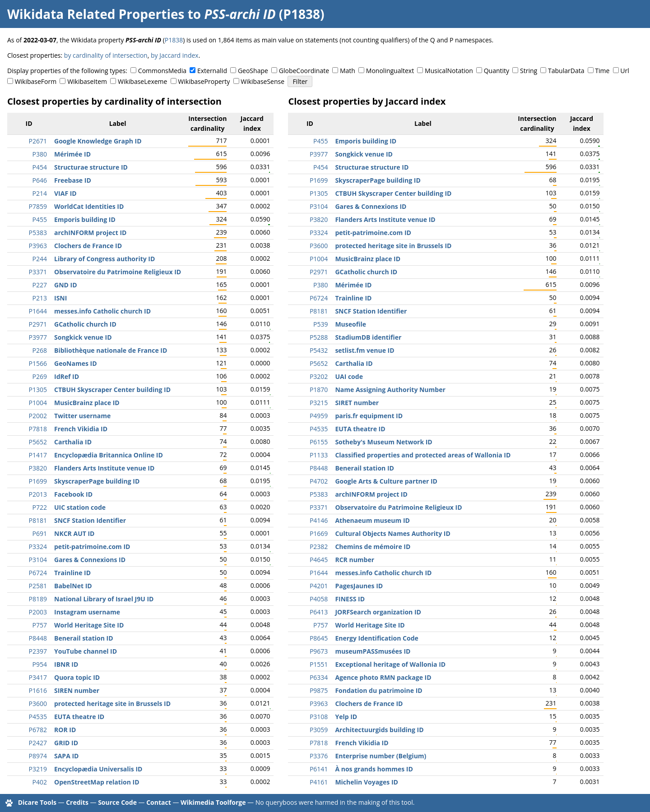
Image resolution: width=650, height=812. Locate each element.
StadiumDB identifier (368, 337)
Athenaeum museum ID (372, 520)
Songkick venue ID (83, 337)
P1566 (38, 363)
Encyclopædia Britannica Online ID (109, 455)
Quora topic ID (77, 677)
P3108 (319, 717)
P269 (40, 376)
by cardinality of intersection (106, 55)
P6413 (319, 612)
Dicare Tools (37, 802)
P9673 (319, 651)
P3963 (38, 246)
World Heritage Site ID (89, 625)
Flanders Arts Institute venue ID (104, 468)
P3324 (38, 547)
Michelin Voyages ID (367, 782)
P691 (40, 533)
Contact (159, 802)
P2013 (38, 494)
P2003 (38, 612)
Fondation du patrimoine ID (378, 690)
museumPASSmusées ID (373, 651)
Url (624, 71)
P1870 (319, 390)
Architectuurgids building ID (379, 730)
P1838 (174, 40)
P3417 (38, 677)
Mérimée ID (72, 154)
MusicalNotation (449, 71)
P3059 (319, 730)
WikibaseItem (87, 81)
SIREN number (77, 690)
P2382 (319, 547)
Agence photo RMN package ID (383, 677)
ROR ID (65, 730)
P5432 (319, 350)
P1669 (319, 533)
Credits (77, 802)
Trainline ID (72, 573)
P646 (40, 180)
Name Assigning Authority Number (390, 390)
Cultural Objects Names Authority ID (392, 533)
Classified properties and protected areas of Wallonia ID (423, 455)
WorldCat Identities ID (89, 206)
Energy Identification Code (376, 638)
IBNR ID (66, 664)
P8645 (319, 638)
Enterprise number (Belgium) (381, 756)
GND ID (66, 285)
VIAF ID (65, 193)
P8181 (38, 520)
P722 (40, 507)
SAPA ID (66, 756)
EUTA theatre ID (79, 717)
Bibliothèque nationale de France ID (111, 350)
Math (348, 71)
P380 (40, 154)
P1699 (38, 481)
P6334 (319, 677)
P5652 (38, 442)
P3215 (319, 403)
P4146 (319, 520)
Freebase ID (73, 180)
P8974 (38, 756)
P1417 (38, 455)
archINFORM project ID (90, 233)
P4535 (38, 717)
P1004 (38, 403)
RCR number (355, 560)
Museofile (351, 324)
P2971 (38, 324)
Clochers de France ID (88, 246)
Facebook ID (73, 494)
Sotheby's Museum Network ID (383, 442)
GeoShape (253, 71)
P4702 (319, 481)
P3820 (38, 468)
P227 (40, 285)
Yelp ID (346, 717)
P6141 (319, 769)
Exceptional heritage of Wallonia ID (390, 664)
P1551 (319, 664)
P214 (40, 193)
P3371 (38, 272)
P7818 (38, 429)
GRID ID (66, 743)
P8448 (38, 638)
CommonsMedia (162, 71)
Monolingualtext (390, 71)
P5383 (38, 233)
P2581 (38, 586)
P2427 (38, 743)
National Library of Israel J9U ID (104, 599)
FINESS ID (350, 599)
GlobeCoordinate (304, 71)
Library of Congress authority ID (104, 259)
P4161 (319, 782)
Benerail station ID (84, 638)
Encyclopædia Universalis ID (98, 769)
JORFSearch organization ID (378, 612)
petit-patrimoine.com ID (92, 547)
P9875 (319, 690)
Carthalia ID (73, 442)
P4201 (319, 586)
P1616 (38, 690)
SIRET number (357, 403)
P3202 (319, 376)
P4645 (319, 560)
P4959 (319, 416)
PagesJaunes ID (359, 586)
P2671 (38, 141)
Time (602, 71)
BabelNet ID (73, 586)
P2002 (38, 416)
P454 (40, 167)
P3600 (38, 704)
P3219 (38, 769)
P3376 (319, 756)
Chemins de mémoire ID (373, 547)
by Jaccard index (175, 55)
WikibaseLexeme (142, 81)
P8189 (38, 599)
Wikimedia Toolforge (213, 802)
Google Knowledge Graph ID (98, 141)
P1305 (38, 390)
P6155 (319, 442)
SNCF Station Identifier (90, 520)
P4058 (319, 599)
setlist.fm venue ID (364, 350)
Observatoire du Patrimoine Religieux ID (118, 272)
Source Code (117, 802)
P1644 (38, 311)
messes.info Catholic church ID (102, 311)
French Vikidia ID (81, 429)
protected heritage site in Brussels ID (112, 704)
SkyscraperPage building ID (97, 481)
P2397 (38, 651)
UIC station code (80, 507)
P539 (320, 324)
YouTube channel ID (86, 651)
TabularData (566, 71)
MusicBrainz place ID (87, 403)
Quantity (497, 71)
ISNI (60, 298)
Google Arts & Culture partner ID (386, 481)
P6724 (38, 573)
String (529, 71)
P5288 (319, 337)
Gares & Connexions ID (90, 560)
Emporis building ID (85, 219)
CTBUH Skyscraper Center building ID (112, 390)
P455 (40, 219)
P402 (40, 782)
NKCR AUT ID (74, 533)
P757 (40, 625)
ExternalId (212, 71)
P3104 (38, 560)
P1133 (319, 455)
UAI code (349, 376)
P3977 (38, 337)
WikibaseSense (262, 81)
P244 (40, 259)
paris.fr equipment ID (369, 416)
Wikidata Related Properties (96, 14)
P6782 (38, 730)
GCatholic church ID (85, 324)
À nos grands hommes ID (374, 769)
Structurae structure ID (91, 167)
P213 (40, 298)
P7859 (38, 206)
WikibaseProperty (204, 81)
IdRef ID (67, 376)
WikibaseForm (36, 81)
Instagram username (87, 612)
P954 (40, 664)
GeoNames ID (76, 363)
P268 (40, 350)
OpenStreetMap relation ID (97, 782)
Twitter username (82, 416)
